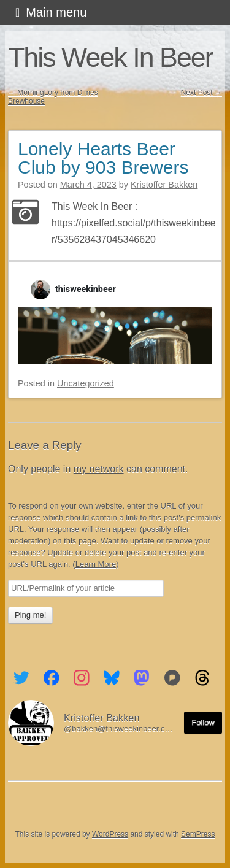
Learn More (96, 564)
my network (99, 469)
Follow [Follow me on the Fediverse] (203, 722)
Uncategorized (86, 383)
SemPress (198, 834)
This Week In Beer (110, 57)
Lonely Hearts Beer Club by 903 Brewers (103, 158)
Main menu (56, 12)
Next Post (201, 93)
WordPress (110, 834)
